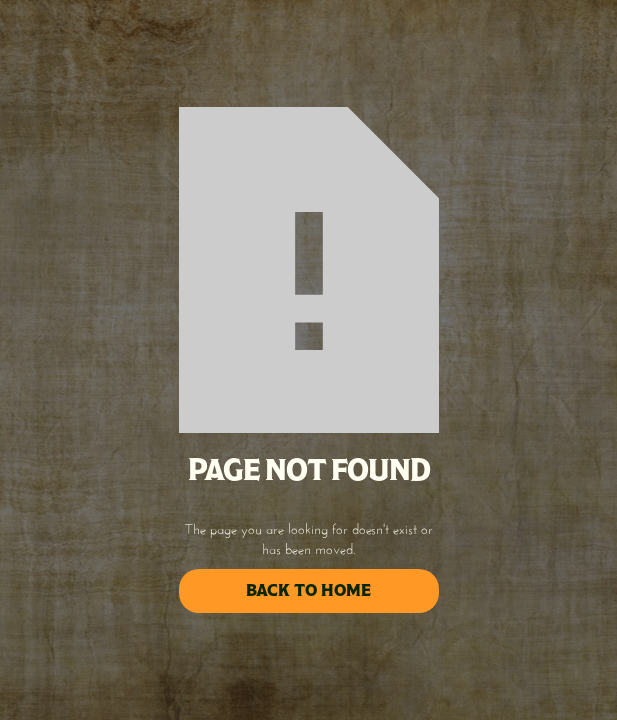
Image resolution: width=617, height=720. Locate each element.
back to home (308, 590)
